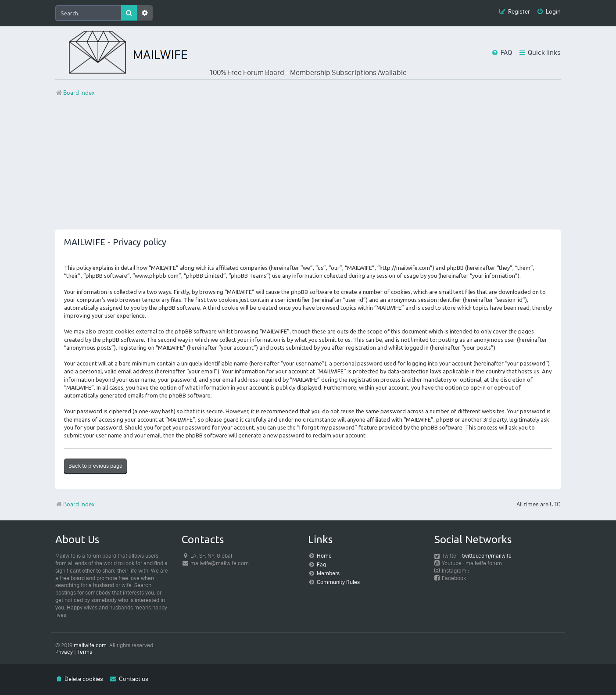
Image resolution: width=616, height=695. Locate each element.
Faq (321, 564)
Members (328, 573)
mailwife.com (90, 645)
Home (324, 556)
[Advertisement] (308, 168)
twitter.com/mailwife (487, 556)
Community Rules (338, 582)
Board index (75, 504)
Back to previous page (95, 466)
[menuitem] (549, 12)
